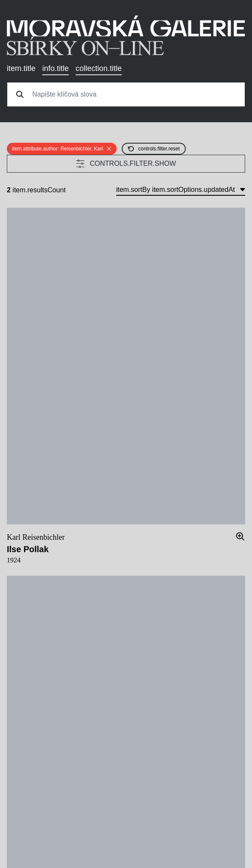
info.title (56, 68)
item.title (21, 68)
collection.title (99, 68)
